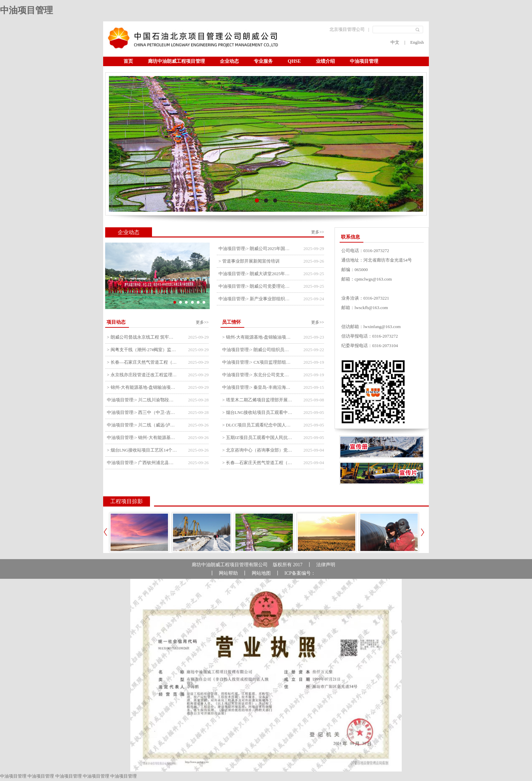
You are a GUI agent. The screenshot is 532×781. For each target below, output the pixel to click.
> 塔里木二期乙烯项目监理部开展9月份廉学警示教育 (258, 400)
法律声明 (326, 565)
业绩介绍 (325, 61)
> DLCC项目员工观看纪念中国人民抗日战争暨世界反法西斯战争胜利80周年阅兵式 (258, 425)
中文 (395, 42)
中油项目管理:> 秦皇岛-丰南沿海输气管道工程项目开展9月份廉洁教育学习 (258, 387)
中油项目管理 (26, 10)
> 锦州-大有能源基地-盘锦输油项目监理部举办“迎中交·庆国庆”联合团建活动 (258, 337)
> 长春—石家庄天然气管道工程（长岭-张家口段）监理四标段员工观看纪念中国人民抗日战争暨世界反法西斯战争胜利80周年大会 (258, 463)
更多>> (318, 232)
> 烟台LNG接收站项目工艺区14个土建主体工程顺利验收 (142, 450)
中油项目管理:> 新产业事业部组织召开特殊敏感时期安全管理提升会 (255, 299)
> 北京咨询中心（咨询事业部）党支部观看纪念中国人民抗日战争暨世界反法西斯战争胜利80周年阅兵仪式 (258, 450)
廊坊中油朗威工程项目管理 (176, 61)
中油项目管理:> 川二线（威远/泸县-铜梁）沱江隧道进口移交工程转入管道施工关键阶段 (142, 425)
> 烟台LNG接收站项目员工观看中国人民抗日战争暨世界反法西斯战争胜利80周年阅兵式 (258, 412)
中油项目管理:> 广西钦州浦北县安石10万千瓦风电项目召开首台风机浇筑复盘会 (142, 463)
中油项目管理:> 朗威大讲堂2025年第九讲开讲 (255, 274)
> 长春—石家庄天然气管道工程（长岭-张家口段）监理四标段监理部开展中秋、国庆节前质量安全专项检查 (142, 362)
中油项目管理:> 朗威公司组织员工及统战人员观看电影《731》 (258, 350)
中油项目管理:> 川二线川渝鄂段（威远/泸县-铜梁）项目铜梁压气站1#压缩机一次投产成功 (142, 400)
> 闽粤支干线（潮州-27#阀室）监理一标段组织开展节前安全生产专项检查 (142, 350)
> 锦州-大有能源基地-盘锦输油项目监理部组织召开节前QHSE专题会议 (142, 387)
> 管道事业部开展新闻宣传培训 (249, 261)
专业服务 (263, 61)
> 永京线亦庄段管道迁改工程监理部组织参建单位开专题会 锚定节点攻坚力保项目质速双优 (142, 375)
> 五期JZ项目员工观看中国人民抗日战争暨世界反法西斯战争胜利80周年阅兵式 (258, 437)
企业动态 (229, 61)
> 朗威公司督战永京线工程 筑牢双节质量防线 (142, 337)
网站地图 (261, 573)
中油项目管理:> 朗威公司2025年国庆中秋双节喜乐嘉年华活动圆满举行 (255, 249)
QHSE (294, 61)
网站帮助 (228, 573)
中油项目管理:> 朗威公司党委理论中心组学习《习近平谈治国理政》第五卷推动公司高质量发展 (255, 286)
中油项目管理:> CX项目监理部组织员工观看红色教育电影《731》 (258, 362)
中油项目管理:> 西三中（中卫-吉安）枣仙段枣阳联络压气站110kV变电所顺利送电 (142, 412)
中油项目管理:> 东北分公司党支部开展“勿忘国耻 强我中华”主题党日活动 (258, 375)
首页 (128, 61)
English (417, 42)
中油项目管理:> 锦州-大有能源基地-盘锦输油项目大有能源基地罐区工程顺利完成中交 (142, 437)
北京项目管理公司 (347, 29)
